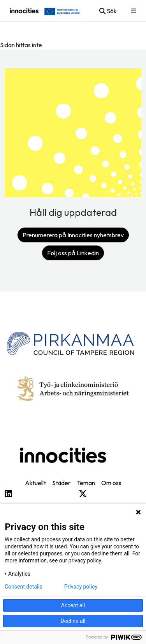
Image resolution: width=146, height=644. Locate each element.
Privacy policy (81, 587)
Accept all (73, 605)
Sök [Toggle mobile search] (108, 11)
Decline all (73, 621)
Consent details (24, 587)
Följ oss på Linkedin (73, 253)
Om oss (111, 483)
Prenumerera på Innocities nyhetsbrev (73, 235)
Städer (61, 483)
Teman (86, 483)
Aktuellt (35, 483)
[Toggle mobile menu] (134, 11)
